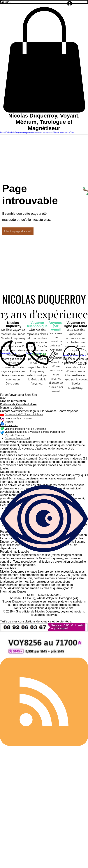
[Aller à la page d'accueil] (18, 231)
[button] (44, 60)
